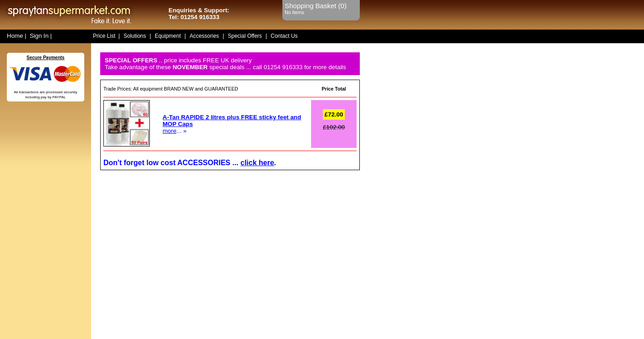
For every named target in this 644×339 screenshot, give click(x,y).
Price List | (106, 36)
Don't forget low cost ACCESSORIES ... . (190, 163)
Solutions (135, 36)
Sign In (39, 36)
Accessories (204, 36)
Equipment (168, 36)
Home (15, 36)
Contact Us (284, 36)
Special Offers (245, 36)
